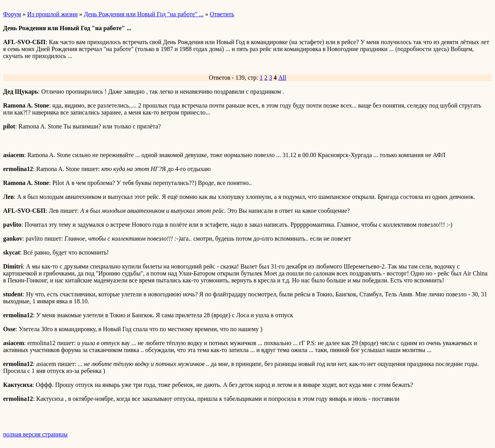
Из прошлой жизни (52, 14)
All (282, 78)
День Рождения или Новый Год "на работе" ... (144, 14)
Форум (12, 14)
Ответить (222, 14)
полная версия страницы (35, 434)
